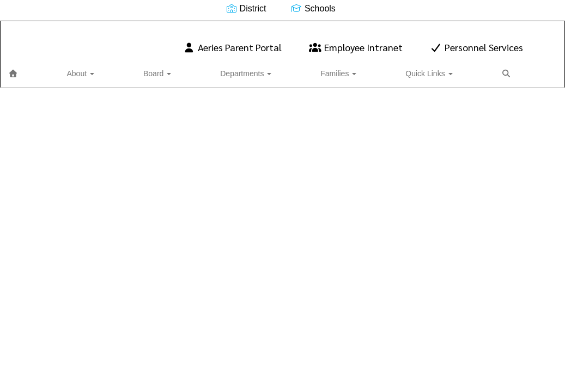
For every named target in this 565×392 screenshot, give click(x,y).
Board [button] (109, 68)
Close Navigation (377, 72)
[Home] (30, 68)
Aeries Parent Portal (233, 42)
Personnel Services (477, 42)
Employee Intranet (356, 42)
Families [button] (224, 68)
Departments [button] (165, 68)
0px (524, 68)
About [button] (65, 68)
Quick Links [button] (282, 68)
